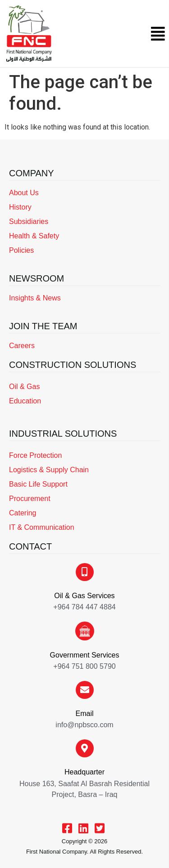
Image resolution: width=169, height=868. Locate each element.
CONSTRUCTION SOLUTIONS (73, 365)
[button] (158, 34)
